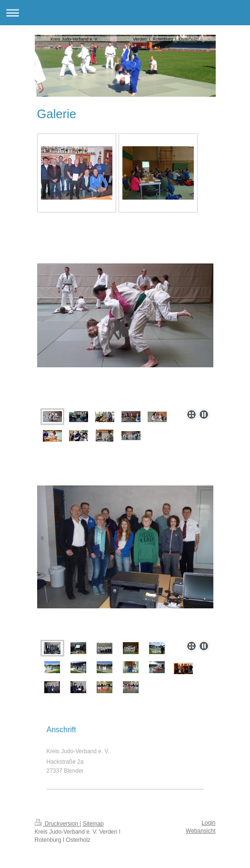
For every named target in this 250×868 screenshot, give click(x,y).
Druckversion (57, 824)
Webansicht (200, 831)
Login (208, 823)
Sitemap (93, 824)
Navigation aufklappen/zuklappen (125, 13)
